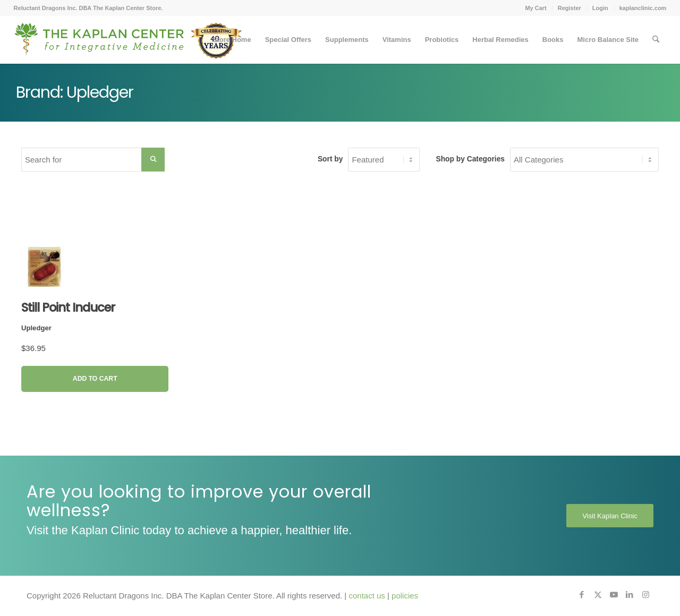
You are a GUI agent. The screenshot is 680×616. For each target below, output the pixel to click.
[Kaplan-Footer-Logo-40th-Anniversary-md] (128, 44)
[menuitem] (536, 8)
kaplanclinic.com (643, 8)
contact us (367, 596)
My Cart (535, 8)
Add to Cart (95, 379)
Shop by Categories (470, 159)
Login (600, 8)
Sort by (330, 159)
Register (569, 8)
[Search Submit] (153, 160)
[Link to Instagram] (645, 595)
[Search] (656, 40)
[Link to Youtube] (614, 595)
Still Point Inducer (68, 307)
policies (405, 596)
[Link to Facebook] (582, 595)
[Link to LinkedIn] (630, 595)
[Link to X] (598, 595)
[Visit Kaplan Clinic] (610, 516)
